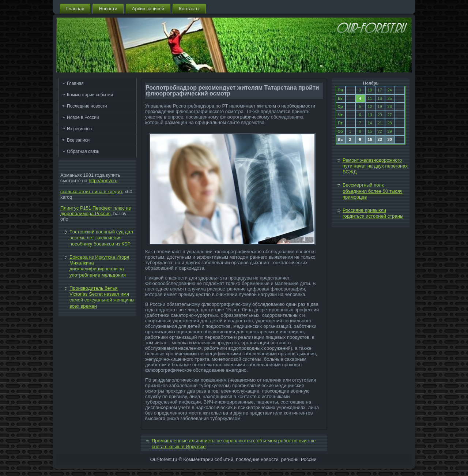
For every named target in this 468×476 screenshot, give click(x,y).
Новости (108, 9)
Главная (75, 9)
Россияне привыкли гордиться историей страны (373, 213)
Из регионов (79, 129)
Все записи (78, 140)
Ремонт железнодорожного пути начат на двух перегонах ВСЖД (375, 166)
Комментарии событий (90, 95)
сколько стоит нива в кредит (91, 192)
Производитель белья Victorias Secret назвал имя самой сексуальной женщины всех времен (102, 297)
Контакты (189, 9)
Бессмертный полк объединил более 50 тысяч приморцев (373, 191)
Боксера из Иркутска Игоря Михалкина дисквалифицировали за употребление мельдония (99, 266)
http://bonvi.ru (103, 181)
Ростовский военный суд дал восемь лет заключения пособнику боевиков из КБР (101, 238)
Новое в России (83, 117)
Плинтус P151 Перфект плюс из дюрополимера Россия (96, 211)
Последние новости (87, 106)
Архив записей (148, 9)
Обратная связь (83, 151)
